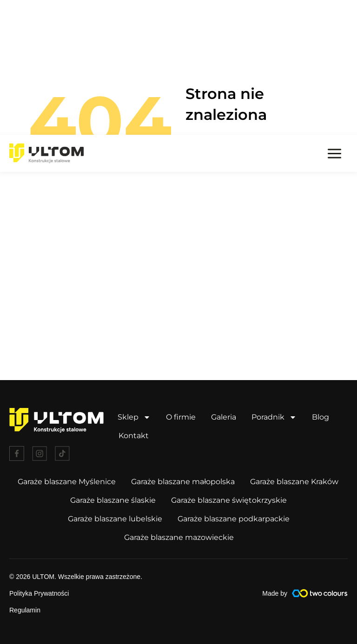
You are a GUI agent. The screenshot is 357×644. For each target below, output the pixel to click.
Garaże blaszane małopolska (183, 481)
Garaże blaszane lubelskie (115, 518)
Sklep (134, 417)
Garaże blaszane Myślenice (67, 481)
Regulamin (25, 610)
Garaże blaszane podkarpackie (234, 518)
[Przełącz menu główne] (334, 18)
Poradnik (274, 417)
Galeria (224, 417)
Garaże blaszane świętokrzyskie (229, 500)
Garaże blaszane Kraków (294, 481)
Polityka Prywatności (39, 593)
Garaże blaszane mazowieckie (179, 537)
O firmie (181, 417)
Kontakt (134, 435)
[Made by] (320, 593)
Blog (321, 417)
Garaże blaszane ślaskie (113, 500)
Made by (275, 593)
